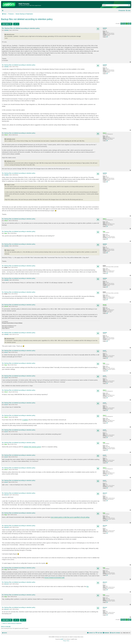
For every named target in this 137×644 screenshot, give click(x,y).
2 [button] (125, 24)
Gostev (104, 266)
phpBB (62, 639)
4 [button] (129, 24)
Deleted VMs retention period (32, 447)
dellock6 (105, 305)
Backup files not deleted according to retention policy (27, 19)
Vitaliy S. (105, 133)
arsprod (104, 351)
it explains (25, 420)
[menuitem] (128, 11)
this (88, 586)
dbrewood (105, 493)
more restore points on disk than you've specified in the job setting (70, 517)
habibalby (105, 28)
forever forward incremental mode (55, 578)
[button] (121, 24)
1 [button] (123, 24)
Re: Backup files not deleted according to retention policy (21, 28)
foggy (104, 231)
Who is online (6, 627)
